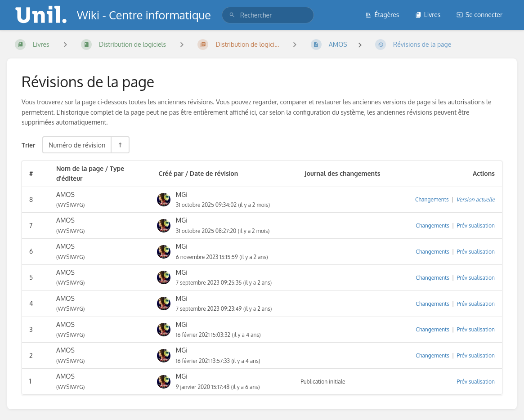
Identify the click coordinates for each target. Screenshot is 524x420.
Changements (432, 199)
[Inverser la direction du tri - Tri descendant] (120, 145)
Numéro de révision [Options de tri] (77, 145)
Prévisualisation (476, 226)
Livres (428, 15)
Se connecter (479, 15)
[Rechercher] (232, 15)
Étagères (382, 15)
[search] (268, 15)
